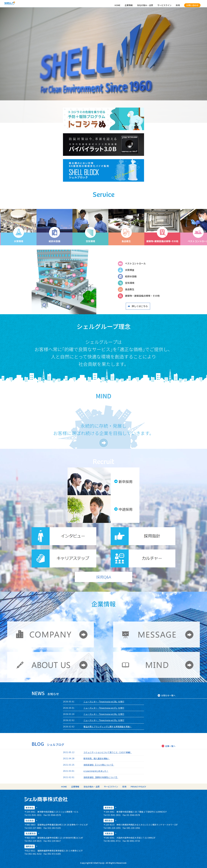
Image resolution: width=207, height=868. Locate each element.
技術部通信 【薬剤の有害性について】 (101, 777)
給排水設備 (131, 276)
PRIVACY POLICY (138, 787)
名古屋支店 (31, 833)
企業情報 (129, 5)
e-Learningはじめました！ (96, 771)
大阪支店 (109, 833)
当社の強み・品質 (145, 5)
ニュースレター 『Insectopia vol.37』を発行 (104, 708)
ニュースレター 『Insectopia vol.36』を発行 (104, 714)
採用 (178, 5)
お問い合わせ (192, 5)
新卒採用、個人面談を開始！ (97, 758)
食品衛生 (130, 289)
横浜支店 (109, 820)
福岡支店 (30, 846)
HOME (117, 5)
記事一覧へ (170, 746)
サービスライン (164, 5)
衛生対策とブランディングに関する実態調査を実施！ (108, 727)
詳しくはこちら (140, 306)
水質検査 (130, 270)
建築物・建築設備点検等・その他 (142, 296)
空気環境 (130, 283)
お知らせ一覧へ (168, 695)
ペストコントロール (135, 263)
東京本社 (30, 808)
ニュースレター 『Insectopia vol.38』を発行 (104, 702)
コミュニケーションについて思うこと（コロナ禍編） (108, 752)
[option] (37, 227)
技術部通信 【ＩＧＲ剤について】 (99, 765)
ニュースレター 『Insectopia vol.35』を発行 (104, 720)
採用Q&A (104, 577)
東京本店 (109, 808)
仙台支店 (30, 820)
